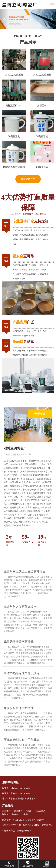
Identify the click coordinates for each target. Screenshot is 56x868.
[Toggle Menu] (52, 5)
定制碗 (25, 814)
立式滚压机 (41, 811)
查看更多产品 (28, 179)
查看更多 (40, 414)
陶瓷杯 (5, 814)
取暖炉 (29, 811)
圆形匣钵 (22, 351)
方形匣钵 (6, 811)
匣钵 (23, 221)
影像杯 (15, 814)
